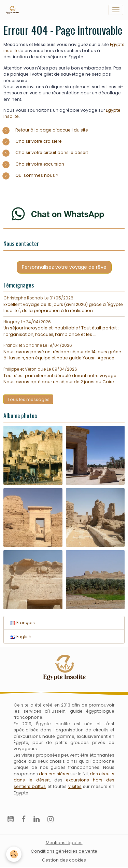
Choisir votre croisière (39, 141)
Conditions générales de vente (64, 851)
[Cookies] (14, 854)
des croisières (54, 774)
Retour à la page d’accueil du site (52, 130)
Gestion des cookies (64, 860)
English (21, 637)
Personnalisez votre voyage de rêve (64, 267)
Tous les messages (29, 399)
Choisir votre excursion (40, 164)
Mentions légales (64, 843)
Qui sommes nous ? (37, 175)
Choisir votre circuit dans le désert (52, 152)
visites (75, 786)
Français (22, 623)
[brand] (14, 10)
